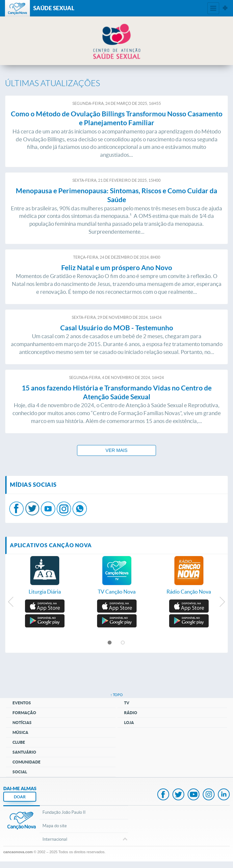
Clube (19, 742)
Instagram (209, 795)
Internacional (84, 840)
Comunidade (26, 762)
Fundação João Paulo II (64, 812)
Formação (24, 713)
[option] (45, 579)
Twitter (178, 795)
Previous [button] (11, 603)
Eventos (22, 703)
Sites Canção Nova (225, 8)
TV (127, 703)
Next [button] (222, 603)
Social (20, 772)
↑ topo (116, 695)
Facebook (163, 795)
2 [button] (123, 643)
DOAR (20, 797)
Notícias (22, 723)
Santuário (24, 752)
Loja (129, 723)
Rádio (131, 713)
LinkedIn (224, 795)
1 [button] (110, 643)
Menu (213, 8)
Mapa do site (55, 826)
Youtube (194, 795)
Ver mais (117, 450)
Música (20, 732)
